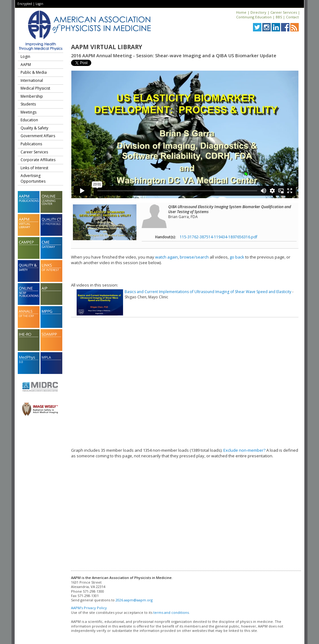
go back (237, 257)
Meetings (29, 112)
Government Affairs (38, 136)
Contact (292, 17)
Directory (258, 12)
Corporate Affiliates (38, 160)
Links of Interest (34, 168)
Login (39, 4)
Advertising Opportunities (33, 178)
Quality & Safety (34, 128)
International (32, 80)
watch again (167, 257)
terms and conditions (171, 612)
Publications (31, 144)
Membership (32, 96)
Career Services (284, 12)
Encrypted (25, 4)
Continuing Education (254, 17)
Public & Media (34, 72)
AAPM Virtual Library (107, 47)
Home (241, 12)
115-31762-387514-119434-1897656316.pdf (219, 237)
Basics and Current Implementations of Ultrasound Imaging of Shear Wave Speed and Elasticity (208, 292)
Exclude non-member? (244, 450)
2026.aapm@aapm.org (134, 600)
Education (29, 120)
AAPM (26, 65)
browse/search (194, 257)
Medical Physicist (35, 88)
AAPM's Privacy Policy (89, 608)
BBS (279, 17)
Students (28, 104)
